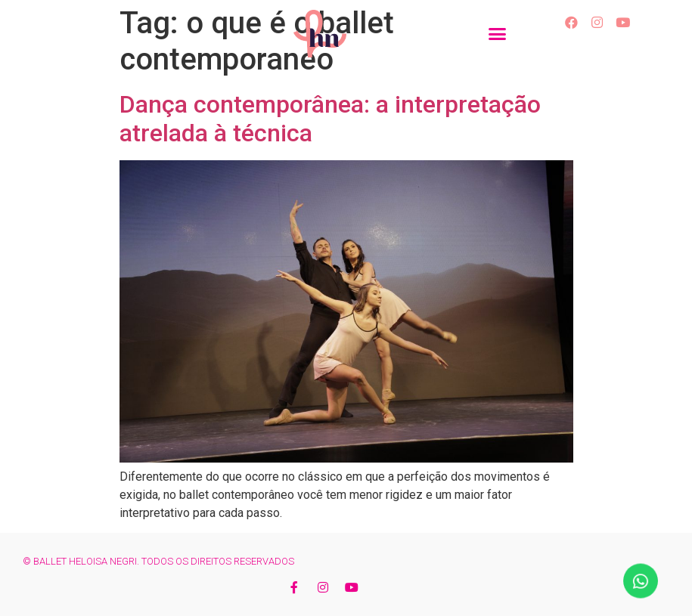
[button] (498, 34)
